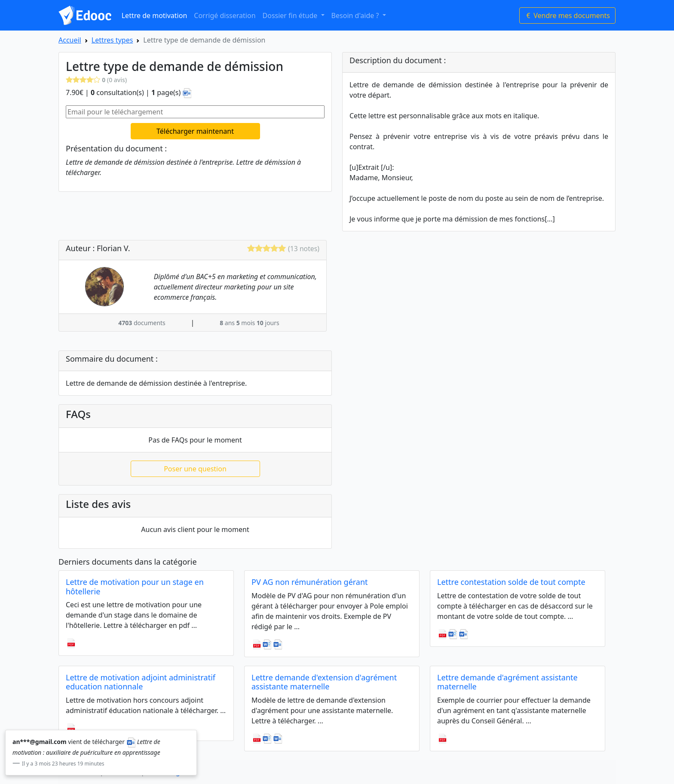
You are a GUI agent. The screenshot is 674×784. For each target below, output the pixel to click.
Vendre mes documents (567, 15)
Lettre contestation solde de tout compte (511, 582)
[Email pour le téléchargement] (195, 112)
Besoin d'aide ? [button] (356, 15)
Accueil (70, 40)
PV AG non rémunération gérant (310, 582)
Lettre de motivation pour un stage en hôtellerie (135, 587)
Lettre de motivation (155, 15)
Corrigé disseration (225, 15)
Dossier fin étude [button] (291, 15)
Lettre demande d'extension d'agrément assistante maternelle (324, 682)
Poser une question (195, 469)
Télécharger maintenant (195, 131)
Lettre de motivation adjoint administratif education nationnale (141, 682)
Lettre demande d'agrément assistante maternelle (507, 682)
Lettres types (112, 40)
